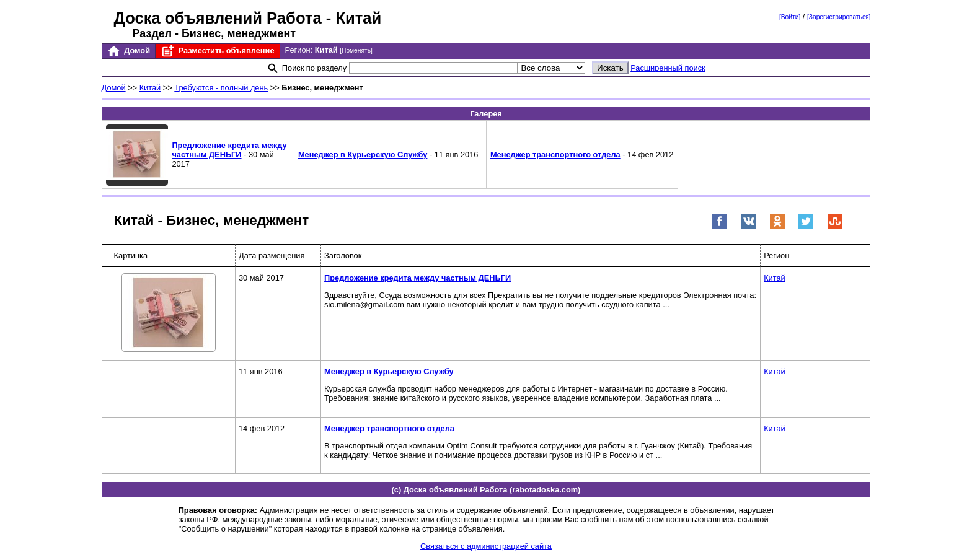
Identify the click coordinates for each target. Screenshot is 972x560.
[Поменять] (356, 50)
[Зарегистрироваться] (839, 17)
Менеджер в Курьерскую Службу (363, 155)
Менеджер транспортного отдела (555, 155)
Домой (128, 51)
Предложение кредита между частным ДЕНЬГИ (229, 150)
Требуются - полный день (221, 88)
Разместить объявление (217, 51)
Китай (150, 88)
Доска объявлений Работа (218, 18)
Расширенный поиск (668, 68)
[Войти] (790, 17)
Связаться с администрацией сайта (486, 546)
